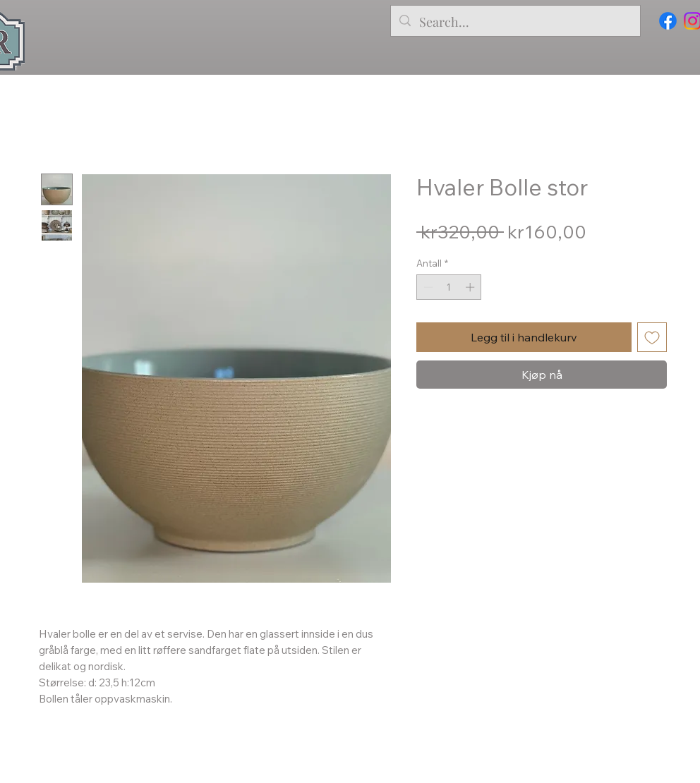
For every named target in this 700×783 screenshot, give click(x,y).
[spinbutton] (449, 287)
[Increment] (471, 287)
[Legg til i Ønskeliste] (652, 337)
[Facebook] (668, 21)
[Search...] (515, 23)
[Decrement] (427, 287)
